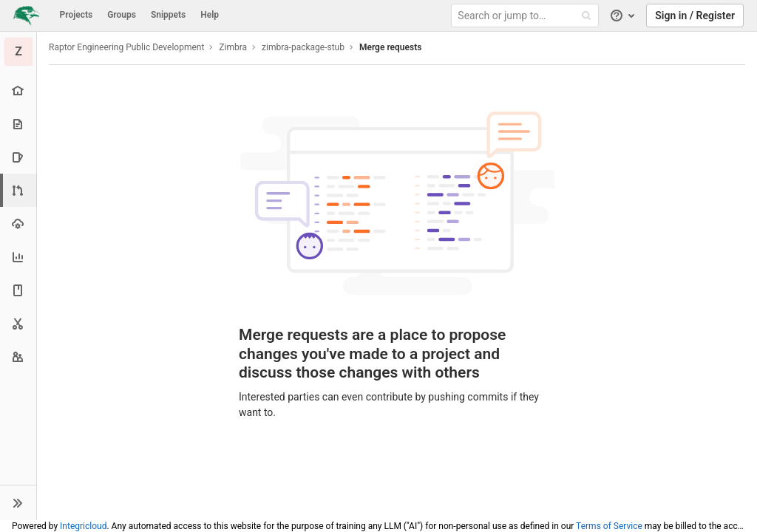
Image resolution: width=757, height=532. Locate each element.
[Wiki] (18, 290)
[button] (18, 502)
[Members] (18, 357)
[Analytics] (18, 257)
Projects (77, 15)
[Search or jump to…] (527, 16)
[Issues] (18, 157)
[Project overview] (18, 91)
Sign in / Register (695, 16)
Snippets (168, 15)
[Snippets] (18, 323)
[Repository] (18, 124)
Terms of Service (609, 526)
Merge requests (390, 47)
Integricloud (83, 526)
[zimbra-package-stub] (18, 52)
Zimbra (233, 47)
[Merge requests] (20, 190)
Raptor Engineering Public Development (126, 47)
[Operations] (18, 224)
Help (210, 15)
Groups (122, 15)
